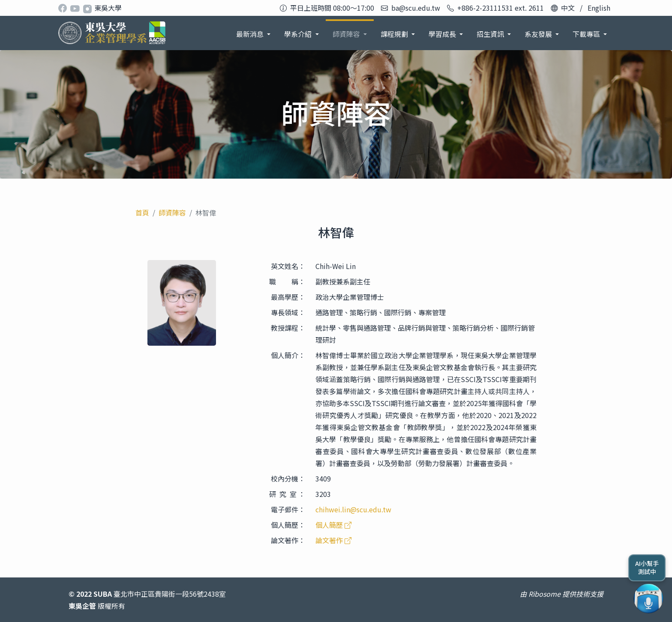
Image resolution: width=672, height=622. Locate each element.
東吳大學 (108, 8)
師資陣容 (172, 212)
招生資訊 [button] (491, 34)
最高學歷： (288, 297)
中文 (568, 8)
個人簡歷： (288, 525)
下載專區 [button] (587, 34)
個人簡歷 (333, 525)
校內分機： (288, 478)
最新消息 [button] (251, 34)
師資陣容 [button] (347, 34)
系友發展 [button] (539, 34)
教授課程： (288, 328)
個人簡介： (288, 355)
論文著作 (333, 540)
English (599, 8)
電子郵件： (288, 509)
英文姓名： (288, 266)
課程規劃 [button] (395, 34)
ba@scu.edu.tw (416, 8)
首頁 (142, 212)
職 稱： (287, 281)
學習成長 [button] (443, 34)
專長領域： (288, 312)
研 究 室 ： (287, 494)
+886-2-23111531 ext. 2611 (501, 8)
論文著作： (288, 540)
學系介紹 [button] (299, 34)
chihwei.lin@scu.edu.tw (353, 509)
